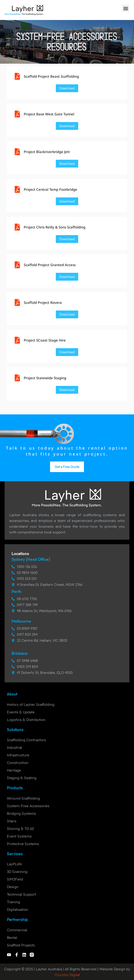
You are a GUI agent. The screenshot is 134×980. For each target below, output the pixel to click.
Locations (20, 554)
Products (15, 788)
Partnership (17, 920)
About (12, 694)
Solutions (15, 730)
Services (15, 854)
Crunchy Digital (67, 975)
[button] (126, 8)
